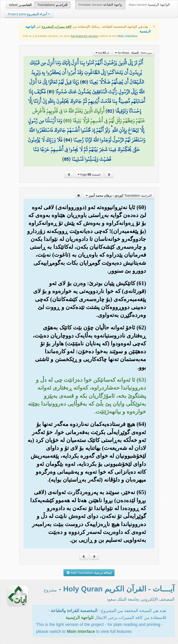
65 (66, 159)
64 (68, 140)
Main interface (127, 36)
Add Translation (89, 573)
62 (110, 111)
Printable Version (100, 5)
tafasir (20, 5)
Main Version (149, 5)
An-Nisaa (133, 53)
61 (51, 92)
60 (84, 82)
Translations (52, 5)
